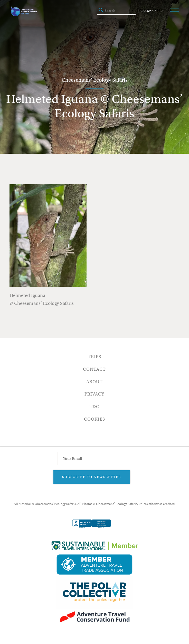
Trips (94, 357)
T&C (94, 407)
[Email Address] (94, 459)
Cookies (94, 419)
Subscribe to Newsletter (92, 477)
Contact (94, 369)
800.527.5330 (151, 11)
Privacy (94, 394)
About (94, 382)
